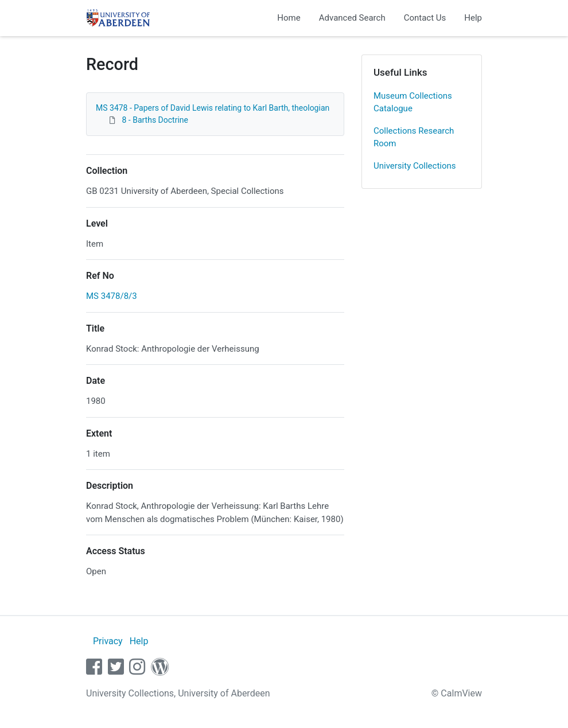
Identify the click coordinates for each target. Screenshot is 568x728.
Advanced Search (352, 18)
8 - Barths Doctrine (155, 120)
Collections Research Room (414, 137)
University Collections (415, 166)
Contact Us (425, 18)
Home (289, 18)
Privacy (108, 641)
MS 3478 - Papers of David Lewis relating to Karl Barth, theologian (213, 108)
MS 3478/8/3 (112, 296)
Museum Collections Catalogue (413, 102)
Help (473, 18)
